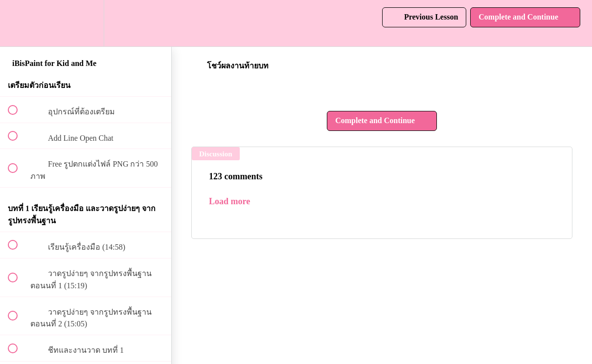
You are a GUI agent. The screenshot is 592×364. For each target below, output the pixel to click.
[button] (18, 23)
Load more (229, 201)
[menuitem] (86, 23)
